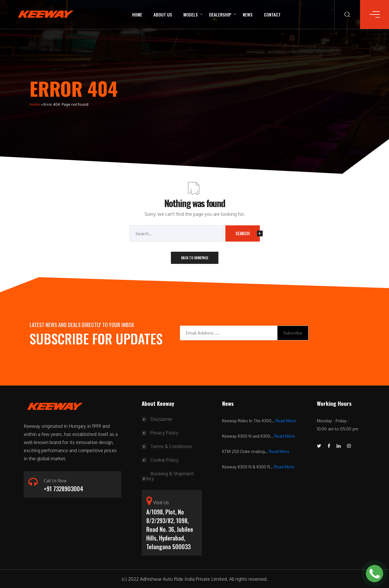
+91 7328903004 (63, 489)
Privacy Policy (164, 432)
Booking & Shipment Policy (168, 475)
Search (248, 233)
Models (191, 14)
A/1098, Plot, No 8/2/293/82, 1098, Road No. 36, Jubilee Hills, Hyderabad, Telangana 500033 (170, 528)
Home (137, 14)
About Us (163, 14)
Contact (272, 14)
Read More (286, 421)
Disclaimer (161, 419)
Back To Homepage (195, 258)
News (248, 14)
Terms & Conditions (171, 446)
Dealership (220, 14)
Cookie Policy (165, 459)
